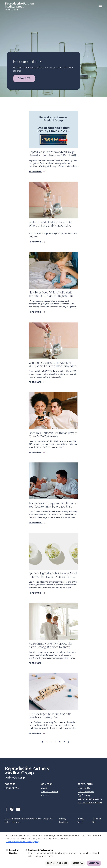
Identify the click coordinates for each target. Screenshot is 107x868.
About (44, 788)
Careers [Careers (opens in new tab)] (45, 795)
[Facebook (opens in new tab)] (6, 809)
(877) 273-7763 (12, 788)
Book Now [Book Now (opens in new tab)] (24, 78)
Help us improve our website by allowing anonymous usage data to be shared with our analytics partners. (65, 853)
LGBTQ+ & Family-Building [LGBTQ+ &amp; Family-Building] (90, 799)
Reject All (78, 863)
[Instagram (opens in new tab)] (12, 809)
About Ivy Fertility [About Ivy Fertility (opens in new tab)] (49, 792)
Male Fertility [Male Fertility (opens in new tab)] (84, 788)
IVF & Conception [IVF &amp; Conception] (86, 792)
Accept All (94, 863)
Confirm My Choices (57, 863)
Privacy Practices (63, 820)
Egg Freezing (84, 795)
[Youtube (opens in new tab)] (18, 809)
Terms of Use (97, 820)
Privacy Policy (80, 820)
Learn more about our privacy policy (23, 842)
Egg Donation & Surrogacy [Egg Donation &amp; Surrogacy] (90, 803)
